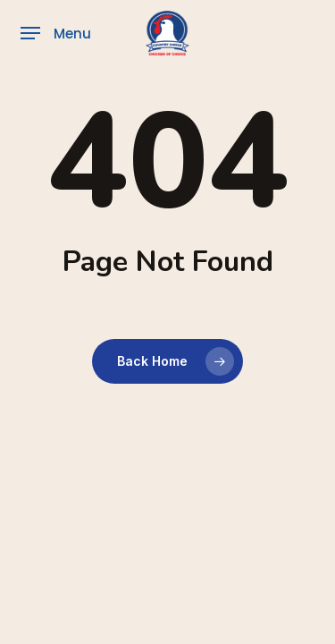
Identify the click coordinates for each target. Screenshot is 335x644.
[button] (56, 33)
